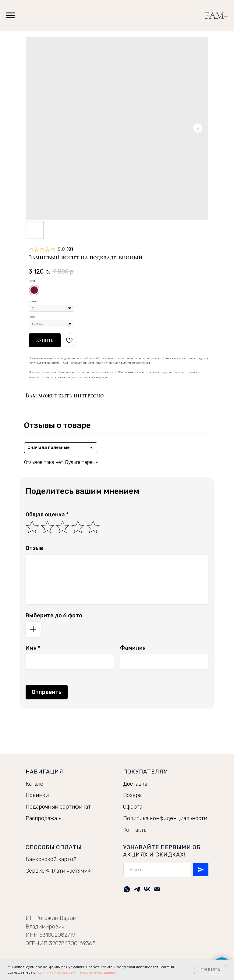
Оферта (133, 807)
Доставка (135, 784)
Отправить (47, 692)
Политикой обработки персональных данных (76, 972)
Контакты (135, 830)
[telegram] (137, 889)
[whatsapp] (127, 889)
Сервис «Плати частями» (58, 871)
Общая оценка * (47, 515)
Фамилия (133, 648)
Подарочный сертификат (58, 807)
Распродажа (41, 818)
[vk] (147, 889)
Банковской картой (51, 859)
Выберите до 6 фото (54, 616)
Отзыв (34, 548)
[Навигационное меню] (10, 16)
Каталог (36, 784)
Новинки (37, 795)
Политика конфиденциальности (165, 818)
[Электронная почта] (157, 889)
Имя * (33, 648)
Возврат (134, 795)
